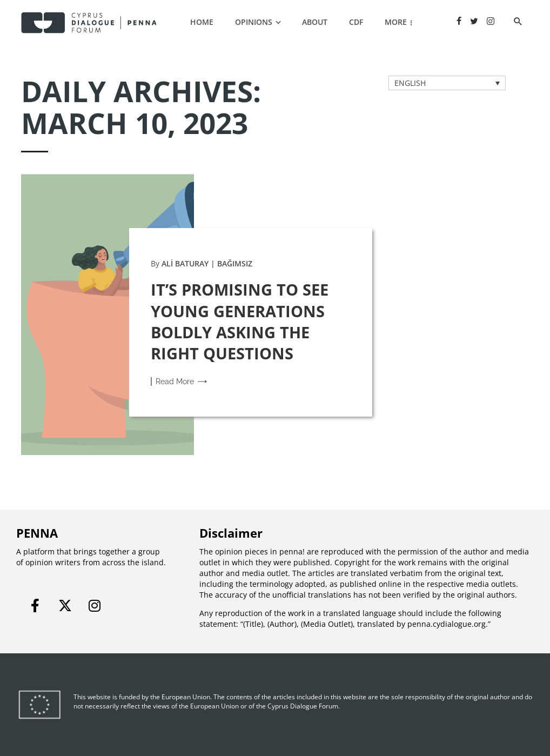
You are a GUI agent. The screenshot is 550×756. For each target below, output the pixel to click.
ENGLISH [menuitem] (410, 83)
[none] (447, 83)
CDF (356, 22)
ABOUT (315, 22)
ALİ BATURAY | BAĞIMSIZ (207, 263)
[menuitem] (447, 83)
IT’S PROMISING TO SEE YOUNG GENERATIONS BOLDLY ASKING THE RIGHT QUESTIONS (240, 321)
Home (202, 22)
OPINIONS (254, 22)
